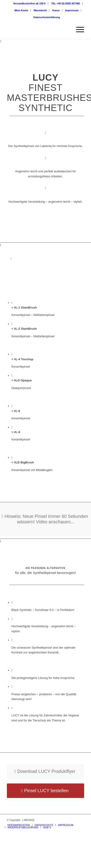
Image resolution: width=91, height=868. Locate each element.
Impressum (72, 10)
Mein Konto (21, 10)
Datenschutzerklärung (47, 17)
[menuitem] (29, 3)
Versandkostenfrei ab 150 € (29, 3)
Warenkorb (40, 10)
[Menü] (78, 30)
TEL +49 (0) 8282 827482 (66, 3)
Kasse (56, 10)
